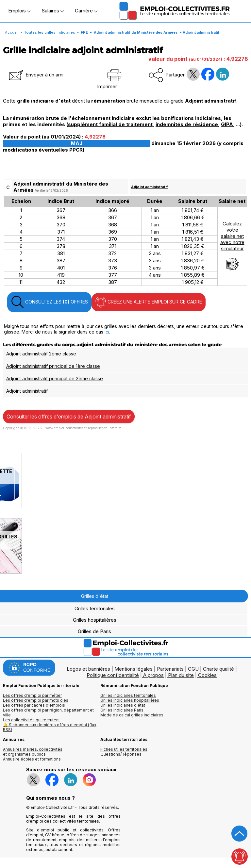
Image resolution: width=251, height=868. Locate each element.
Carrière (86, 11)
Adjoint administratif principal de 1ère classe (53, 366)
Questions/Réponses (121, 754)
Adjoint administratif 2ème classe (41, 354)
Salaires (53, 11)
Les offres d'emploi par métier (32, 695)
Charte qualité (218, 669)
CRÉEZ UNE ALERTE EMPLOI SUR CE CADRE (149, 302)
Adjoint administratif (149, 187)
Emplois (19, 11)
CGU (193, 669)
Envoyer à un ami (36, 75)
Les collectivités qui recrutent (31, 720)
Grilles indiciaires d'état (123, 705)
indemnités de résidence (187, 124)
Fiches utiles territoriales (124, 749)
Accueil (12, 32)
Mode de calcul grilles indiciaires (132, 715)
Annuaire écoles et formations (32, 759)
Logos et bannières (88, 669)
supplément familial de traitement (110, 124)
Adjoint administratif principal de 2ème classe (55, 378)
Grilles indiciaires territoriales (128, 695)
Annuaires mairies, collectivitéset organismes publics (33, 752)
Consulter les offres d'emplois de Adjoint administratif (69, 417)
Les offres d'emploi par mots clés (36, 700)
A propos (153, 675)
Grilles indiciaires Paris (122, 710)
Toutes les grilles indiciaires (50, 32)
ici (107, 332)
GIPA (227, 124)
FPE (84, 32)
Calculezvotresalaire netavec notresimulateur (232, 246)
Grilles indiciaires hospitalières (130, 700)
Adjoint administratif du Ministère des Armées (136, 32)
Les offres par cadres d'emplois (34, 705)
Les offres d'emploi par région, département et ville (48, 712)
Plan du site (181, 675)
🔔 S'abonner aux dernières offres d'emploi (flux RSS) (50, 727)
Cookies (207, 675)
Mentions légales (134, 669)
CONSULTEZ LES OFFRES (49, 302)
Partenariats (170, 669)
